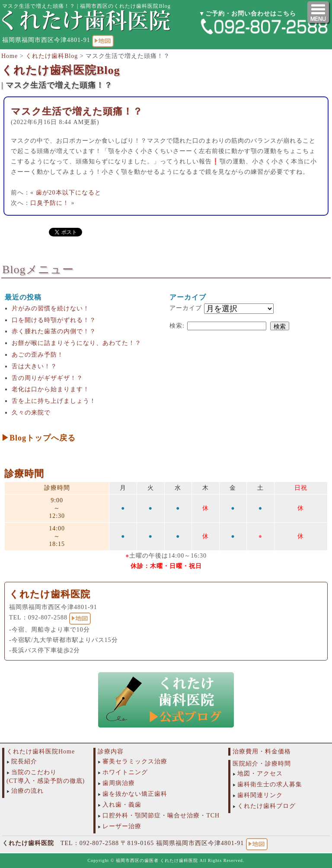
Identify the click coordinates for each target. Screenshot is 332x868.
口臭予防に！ (50, 203)
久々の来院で (31, 413)
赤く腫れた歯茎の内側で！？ (54, 331)
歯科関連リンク (260, 795)
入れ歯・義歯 (122, 805)
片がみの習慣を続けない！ (51, 308)
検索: (177, 326)
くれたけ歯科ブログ (267, 806)
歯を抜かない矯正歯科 (135, 794)
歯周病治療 (119, 783)
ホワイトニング (125, 772)
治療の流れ (27, 791)
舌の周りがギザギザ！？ (47, 378)
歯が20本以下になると (69, 193)
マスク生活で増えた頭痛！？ (77, 111)
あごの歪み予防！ (38, 355)
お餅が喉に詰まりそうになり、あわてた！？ (77, 343)
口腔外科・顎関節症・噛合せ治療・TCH (161, 815)
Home (10, 56)
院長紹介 (24, 761)
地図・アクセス (260, 774)
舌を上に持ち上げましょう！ (54, 401)
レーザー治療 (122, 826)
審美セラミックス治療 (135, 761)
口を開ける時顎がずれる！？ (54, 320)
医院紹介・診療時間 (262, 764)
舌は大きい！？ (34, 366)
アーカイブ (186, 308)
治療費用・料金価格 (262, 752)
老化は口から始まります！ (51, 389)
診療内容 (111, 752)
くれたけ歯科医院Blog (61, 70)
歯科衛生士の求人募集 (270, 784)
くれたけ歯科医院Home (41, 752)
